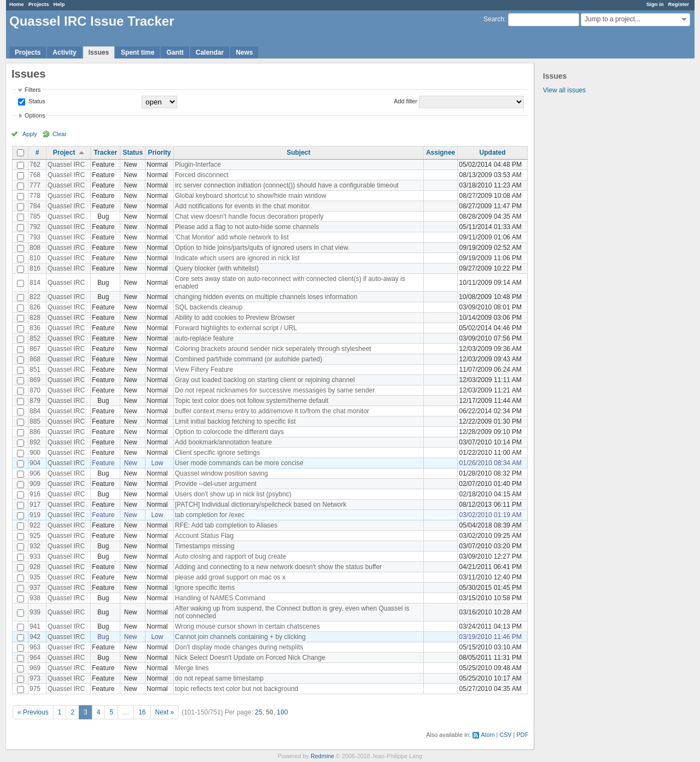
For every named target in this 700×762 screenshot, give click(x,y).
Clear (60, 134)
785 (35, 216)
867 (35, 349)
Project (64, 153)
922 (35, 525)
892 (35, 442)
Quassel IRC (66, 165)
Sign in (655, 4)
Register (679, 4)
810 (35, 258)
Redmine (322, 756)
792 (35, 227)
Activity (64, 52)
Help (59, 4)
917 (35, 505)
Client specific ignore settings (217, 453)
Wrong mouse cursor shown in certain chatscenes (247, 626)
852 (35, 338)
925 (35, 536)
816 (35, 268)
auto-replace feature (204, 338)
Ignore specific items (205, 588)
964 (35, 658)
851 (35, 370)
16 (142, 712)
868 (35, 359)
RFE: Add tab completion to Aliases (226, 525)
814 (35, 283)
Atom (488, 735)
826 (35, 307)
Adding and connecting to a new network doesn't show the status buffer (278, 567)
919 (35, 515)
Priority (159, 153)
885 (35, 421)
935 (35, 577)
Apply (30, 134)
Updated (493, 153)
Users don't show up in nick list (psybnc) (233, 494)
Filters (33, 90)
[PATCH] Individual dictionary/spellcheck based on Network (261, 505)
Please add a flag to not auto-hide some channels (247, 227)
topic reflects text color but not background (237, 689)
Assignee (441, 153)
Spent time (138, 52)
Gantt (175, 52)
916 (35, 494)
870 (35, 390)
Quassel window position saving (221, 473)
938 (35, 598)
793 (35, 237)
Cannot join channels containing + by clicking (240, 637)
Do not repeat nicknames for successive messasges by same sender (275, 390)
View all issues (564, 90)
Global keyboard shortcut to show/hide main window (251, 196)
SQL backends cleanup (209, 307)
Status (36, 101)
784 (35, 206)
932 (35, 546)
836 (35, 328)
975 (35, 689)
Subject (298, 153)
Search (494, 19)
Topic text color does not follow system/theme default (252, 401)
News (244, 52)
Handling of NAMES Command (220, 598)
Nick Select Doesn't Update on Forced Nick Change (250, 658)
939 (35, 612)
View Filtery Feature (204, 370)
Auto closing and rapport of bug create (231, 556)
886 (35, 432)
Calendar (210, 52)
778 (35, 196)
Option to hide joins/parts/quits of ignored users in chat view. (262, 248)
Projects (39, 4)
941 (35, 626)
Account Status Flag (204, 536)
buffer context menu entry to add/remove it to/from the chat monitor (272, 411)
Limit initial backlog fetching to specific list (235, 421)
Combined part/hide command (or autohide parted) (249, 359)
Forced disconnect (202, 175)
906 (35, 473)
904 (35, 463)
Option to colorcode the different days (229, 432)
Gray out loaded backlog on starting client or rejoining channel (265, 380)
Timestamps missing (205, 546)
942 (35, 637)
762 (35, 165)
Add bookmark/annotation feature (223, 442)
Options (35, 115)
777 (35, 185)
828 (35, 318)
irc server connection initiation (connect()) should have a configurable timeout (287, 185)
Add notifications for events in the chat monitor (242, 206)
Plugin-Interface (198, 165)
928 (35, 567)
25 (258, 712)
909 (35, 484)
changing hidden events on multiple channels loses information (266, 297)
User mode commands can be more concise (239, 463)
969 (35, 668)
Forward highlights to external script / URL (236, 328)
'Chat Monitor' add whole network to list (232, 237)
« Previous (33, 712)
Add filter (406, 101)
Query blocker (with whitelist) (217, 268)
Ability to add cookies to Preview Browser (235, 318)
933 (35, 556)
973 (35, 678)
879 (35, 401)
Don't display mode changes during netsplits (239, 647)
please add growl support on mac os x (230, 577)
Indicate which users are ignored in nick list (237, 258)
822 (35, 297)
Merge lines (192, 668)
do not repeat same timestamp (219, 678)
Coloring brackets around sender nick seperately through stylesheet (273, 349)
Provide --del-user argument (216, 484)
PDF (522, 735)
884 (35, 411)
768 (35, 175)
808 (35, 248)
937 (35, 588)
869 (35, 380)
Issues (99, 52)
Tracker (105, 153)
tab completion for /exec (210, 515)
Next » (165, 712)
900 (35, 453)
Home (17, 4)
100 (282, 712)
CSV (505, 735)
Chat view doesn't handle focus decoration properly (249, 216)
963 (35, 647)
